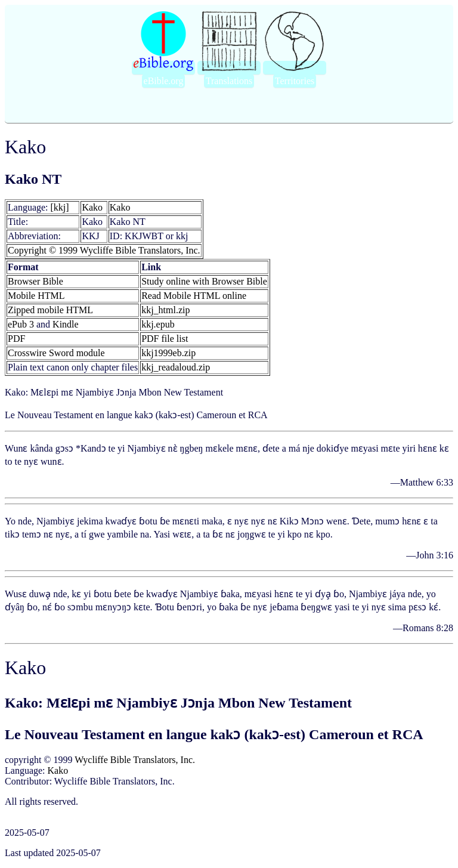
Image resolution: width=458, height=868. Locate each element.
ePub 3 (21, 324)
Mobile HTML (36, 296)
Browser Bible (35, 281)
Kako (92, 207)
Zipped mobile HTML (50, 310)
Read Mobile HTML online (194, 296)
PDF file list (165, 339)
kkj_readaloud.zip (176, 367)
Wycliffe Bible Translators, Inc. (135, 760)
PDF (16, 339)
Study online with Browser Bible (204, 281)
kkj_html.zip (165, 310)
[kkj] (60, 207)
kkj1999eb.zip (168, 353)
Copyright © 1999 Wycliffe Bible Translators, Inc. (104, 250)
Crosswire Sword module (56, 353)
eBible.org (164, 81)
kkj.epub (158, 324)
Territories (295, 81)
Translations (229, 81)
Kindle (66, 324)
